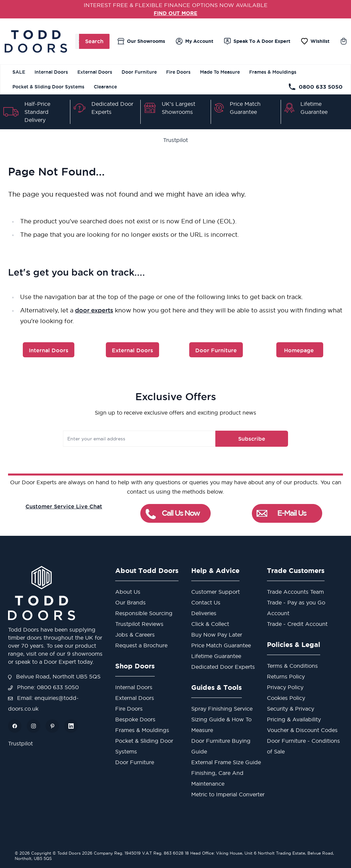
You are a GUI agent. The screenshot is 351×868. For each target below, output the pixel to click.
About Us (128, 592)
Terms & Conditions (292, 666)
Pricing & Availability (294, 719)
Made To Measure (220, 72)
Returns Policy (286, 676)
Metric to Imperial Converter (228, 794)
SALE (19, 72)
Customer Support (216, 592)
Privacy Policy (285, 687)
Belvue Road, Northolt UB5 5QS (54, 676)
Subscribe (247, 439)
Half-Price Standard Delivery (37, 112)
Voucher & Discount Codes (302, 730)
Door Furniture (139, 72)
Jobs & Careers (135, 635)
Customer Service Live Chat (64, 506)
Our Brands (130, 602)
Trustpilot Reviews (139, 624)
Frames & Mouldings (273, 72)
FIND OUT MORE (176, 13)
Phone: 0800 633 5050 (43, 687)
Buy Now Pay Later (217, 635)
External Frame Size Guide (226, 762)
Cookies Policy (286, 698)
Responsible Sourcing (144, 613)
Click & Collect (210, 624)
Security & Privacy (291, 709)
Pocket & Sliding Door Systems (48, 87)
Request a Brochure (141, 645)
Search (94, 41)
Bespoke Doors (135, 719)
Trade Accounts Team (295, 592)
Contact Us (206, 602)
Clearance (105, 87)
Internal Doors (51, 72)
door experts (94, 310)
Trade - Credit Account (297, 624)
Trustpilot (175, 140)
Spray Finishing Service (222, 709)
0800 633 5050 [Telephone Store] (315, 87)
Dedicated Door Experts (223, 667)
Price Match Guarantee (221, 645)
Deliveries (204, 613)
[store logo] (36, 41)
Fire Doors (178, 72)
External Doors (95, 72)
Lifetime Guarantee (216, 656)
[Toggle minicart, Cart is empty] (344, 41)
